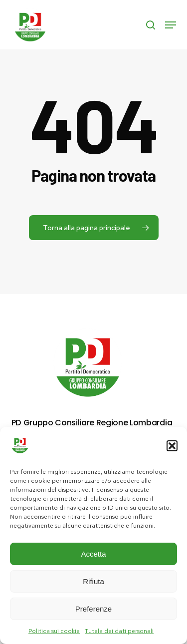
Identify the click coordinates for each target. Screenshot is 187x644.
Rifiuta (93, 581)
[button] (172, 446)
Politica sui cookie (54, 631)
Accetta (93, 554)
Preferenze (93, 609)
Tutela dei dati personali (119, 631)
